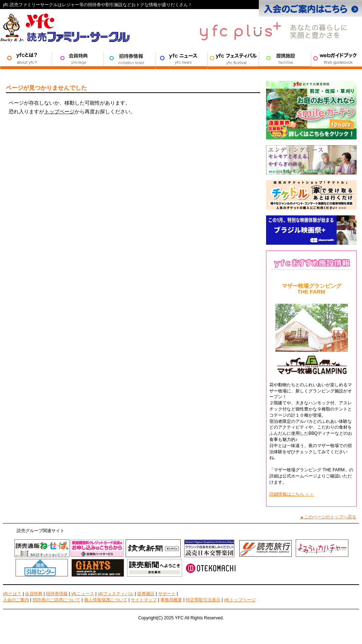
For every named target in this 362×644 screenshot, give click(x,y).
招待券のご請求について (56, 600)
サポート (336, 58)
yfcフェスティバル (116, 594)
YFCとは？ (26, 58)
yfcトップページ (240, 600)
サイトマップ (144, 600)
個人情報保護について (106, 600)
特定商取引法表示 (203, 600)
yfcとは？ (12, 594)
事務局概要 (171, 600)
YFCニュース (181, 58)
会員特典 (78, 58)
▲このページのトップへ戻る (328, 517)
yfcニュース (83, 594)
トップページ (59, 111)
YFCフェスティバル (233, 58)
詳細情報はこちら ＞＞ (292, 494)
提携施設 (285, 58)
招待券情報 (129, 58)
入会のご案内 (16, 600)
